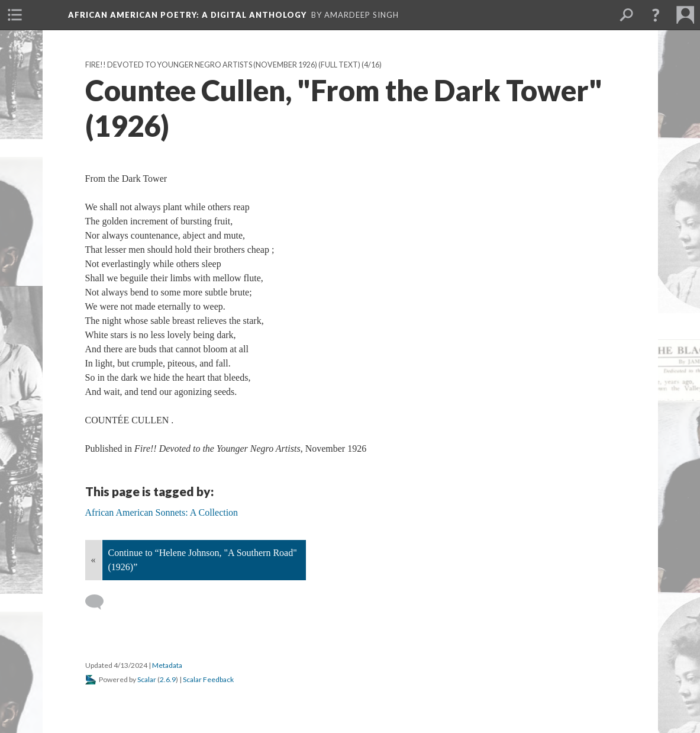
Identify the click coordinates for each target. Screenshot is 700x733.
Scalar (147, 679)
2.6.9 (168, 679)
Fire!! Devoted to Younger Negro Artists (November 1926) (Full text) (223, 65)
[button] (656, 15)
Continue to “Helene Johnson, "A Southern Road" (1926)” (203, 560)
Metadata (167, 665)
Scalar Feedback (208, 679)
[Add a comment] (100, 602)
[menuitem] (15, 15)
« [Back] (93, 560)
